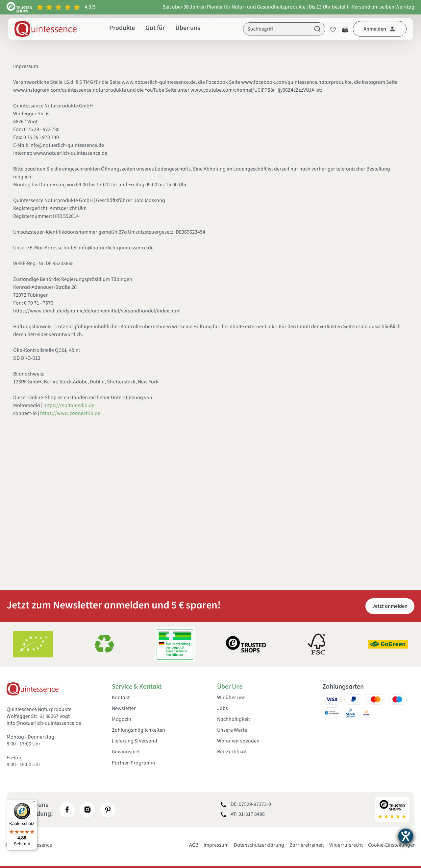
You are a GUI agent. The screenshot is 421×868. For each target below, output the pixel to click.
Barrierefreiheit (307, 845)
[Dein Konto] (380, 29)
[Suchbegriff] (277, 29)
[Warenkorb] (345, 29)
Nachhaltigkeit (234, 719)
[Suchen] (318, 29)
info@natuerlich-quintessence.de (44, 723)
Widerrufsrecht (346, 845)
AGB (194, 845)
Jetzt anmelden (390, 606)
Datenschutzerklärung (259, 845)
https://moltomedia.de (69, 405)
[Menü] (33, 803)
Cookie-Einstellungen (392, 845)
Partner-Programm (133, 763)
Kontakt (121, 698)
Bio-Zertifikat (232, 752)
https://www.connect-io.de (70, 413)
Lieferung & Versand (135, 741)
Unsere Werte (232, 730)
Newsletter (124, 708)
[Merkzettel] (331, 29)
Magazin (122, 719)
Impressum (216, 845)
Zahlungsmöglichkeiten (138, 730)
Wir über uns (231, 698)
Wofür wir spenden (238, 741)
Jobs (223, 708)
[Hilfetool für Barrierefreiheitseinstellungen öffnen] (406, 836)
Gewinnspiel (126, 752)
